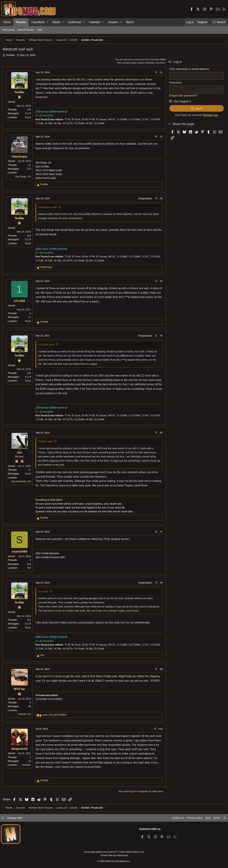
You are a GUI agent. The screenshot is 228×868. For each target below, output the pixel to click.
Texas (28, 117)
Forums (21, 22)
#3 (161, 198)
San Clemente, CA (21, 481)
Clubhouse (74, 22)
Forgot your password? (183, 95)
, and (54, 715)
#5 (161, 336)
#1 (161, 72)
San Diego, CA (23, 177)
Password (175, 83)
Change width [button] (15, 818)
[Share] (156, 72)
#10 (160, 729)
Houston (26, 765)
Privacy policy (195, 818)
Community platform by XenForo (114, 852)
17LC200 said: (46, 345)
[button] (47, 22)
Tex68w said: (45, 441)
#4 (161, 281)
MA (29, 568)
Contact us (178, 818)
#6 (161, 433)
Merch (130, 22)
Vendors (113, 22)
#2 (161, 137)
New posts (9, 30)
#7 (161, 532)
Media (56, 22)
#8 (161, 583)
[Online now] (19, 88)
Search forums (26, 30)
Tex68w (10, 55)
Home (7, 22)
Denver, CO (25, 714)
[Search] (219, 22)
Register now (210, 115)
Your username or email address (189, 69)
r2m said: (43, 591)
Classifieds (38, 22)
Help (40, 30)
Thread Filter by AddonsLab (114, 855)
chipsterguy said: (48, 207)
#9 (161, 669)
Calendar (95, 22)
